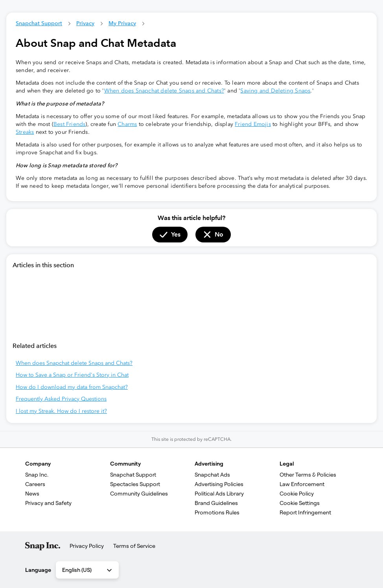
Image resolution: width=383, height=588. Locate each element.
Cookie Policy (297, 494)
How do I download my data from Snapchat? (72, 387)
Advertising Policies (219, 484)
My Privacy (122, 23)
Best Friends (69, 124)
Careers (35, 484)
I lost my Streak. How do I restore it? (61, 411)
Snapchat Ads (212, 475)
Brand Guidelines (216, 503)
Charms (127, 124)
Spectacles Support (135, 484)
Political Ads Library (219, 494)
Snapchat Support (39, 23)
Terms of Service (134, 546)
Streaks (25, 132)
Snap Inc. (37, 475)
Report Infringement (305, 512)
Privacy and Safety (48, 503)
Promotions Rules (217, 512)
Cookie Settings (300, 503)
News (32, 494)
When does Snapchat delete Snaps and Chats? (164, 91)
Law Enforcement (302, 484)
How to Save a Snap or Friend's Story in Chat (72, 375)
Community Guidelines (139, 494)
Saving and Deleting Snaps (275, 91)
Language (38, 570)
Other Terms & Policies (308, 475)
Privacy (85, 23)
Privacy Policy (87, 546)
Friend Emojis (253, 124)
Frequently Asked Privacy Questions (61, 399)
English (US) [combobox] (88, 570)
